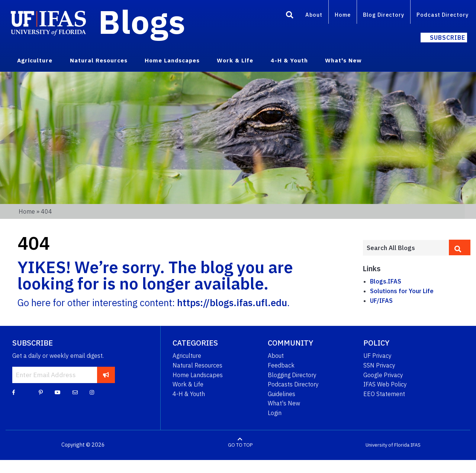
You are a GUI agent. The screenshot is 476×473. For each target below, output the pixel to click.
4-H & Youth (189, 394)
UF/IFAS (381, 301)
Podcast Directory (443, 15)
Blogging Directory (292, 375)
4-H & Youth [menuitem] (289, 60)
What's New (284, 403)
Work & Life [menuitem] (235, 60)
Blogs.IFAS (386, 281)
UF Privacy (377, 356)
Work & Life (188, 384)
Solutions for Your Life (402, 291)
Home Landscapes (198, 375)
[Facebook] (14, 392)
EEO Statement (384, 394)
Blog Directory (384, 15)
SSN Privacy (379, 365)
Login (275, 413)
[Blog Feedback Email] (75, 392)
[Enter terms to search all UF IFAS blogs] (406, 248)
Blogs (142, 22)
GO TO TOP (240, 445)
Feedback (281, 365)
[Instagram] (92, 392)
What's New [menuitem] (343, 60)
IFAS (416, 445)
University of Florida (387, 445)
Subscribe (448, 38)
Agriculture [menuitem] (35, 60)
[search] (460, 247)
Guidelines (282, 394)
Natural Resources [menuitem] (99, 60)
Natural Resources (197, 365)
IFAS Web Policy (385, 384)
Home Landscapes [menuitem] (172, 60)
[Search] (290, 16)
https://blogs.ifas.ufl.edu (232, 303)
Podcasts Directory (293, 384)
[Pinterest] (41, 392)
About (314, 15)
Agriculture (187, 356)
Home (343, 15)
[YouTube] (58, 392)
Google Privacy (383, 375)
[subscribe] (106, 375)
